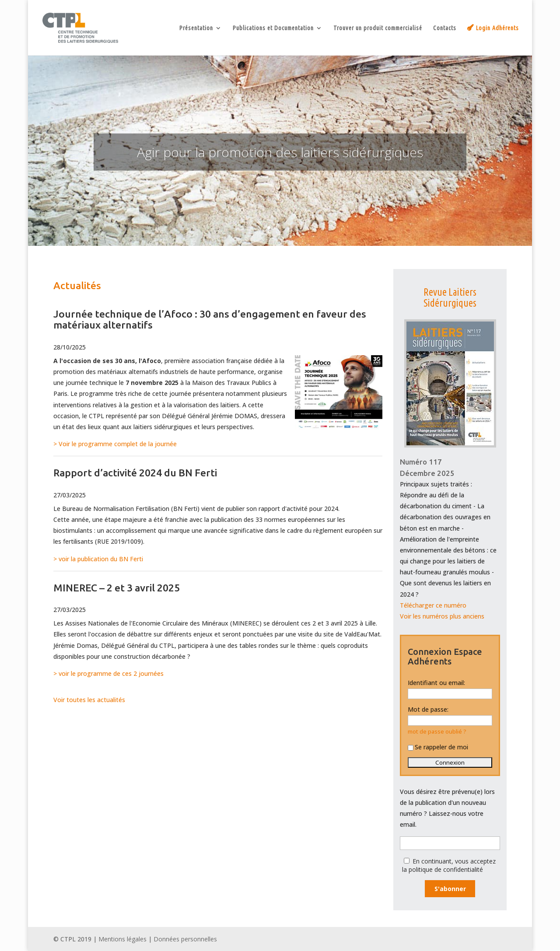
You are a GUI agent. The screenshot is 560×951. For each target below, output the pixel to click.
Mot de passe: (428, 709)
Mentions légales (122, 939)
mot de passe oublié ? (437, 732)
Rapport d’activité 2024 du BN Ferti (135, 473)
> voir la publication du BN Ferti (98, 559)
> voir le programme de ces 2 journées (108, 673)
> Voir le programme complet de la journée (115, 444)
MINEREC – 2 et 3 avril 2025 (117, 588)
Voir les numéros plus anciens (442, 616)
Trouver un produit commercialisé (378, 28)
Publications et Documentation (273, 28)
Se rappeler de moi (438, 747)
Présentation (196, 28)
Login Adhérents (497, 28)
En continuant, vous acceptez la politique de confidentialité (449, 865)
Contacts (445, 28)
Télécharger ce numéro (433, 605)
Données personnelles (185, 939)
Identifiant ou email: (436, 683)
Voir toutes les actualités (89, 700)
